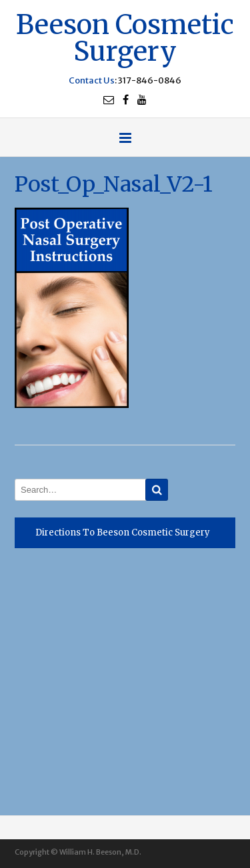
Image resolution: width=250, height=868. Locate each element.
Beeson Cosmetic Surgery (125, 36)
